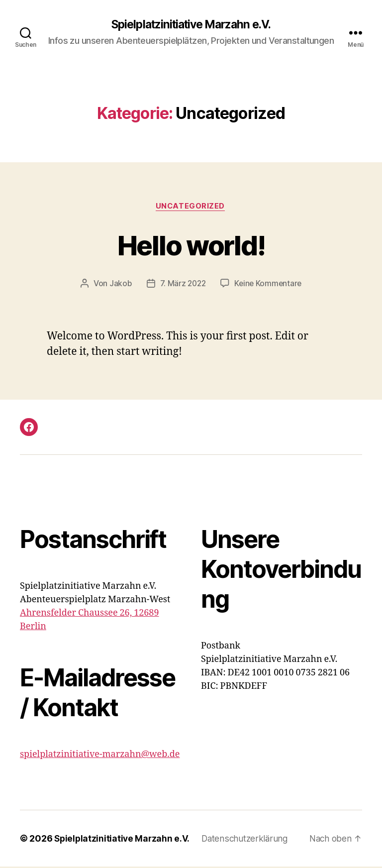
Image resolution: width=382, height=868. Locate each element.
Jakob (118, 285)
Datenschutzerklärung (248, 840)
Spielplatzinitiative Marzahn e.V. (191, 25)
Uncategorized (191, 207)
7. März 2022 (182, 285)
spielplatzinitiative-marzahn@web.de (100, 756)
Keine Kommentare (269, 285)
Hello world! (191, 245)
